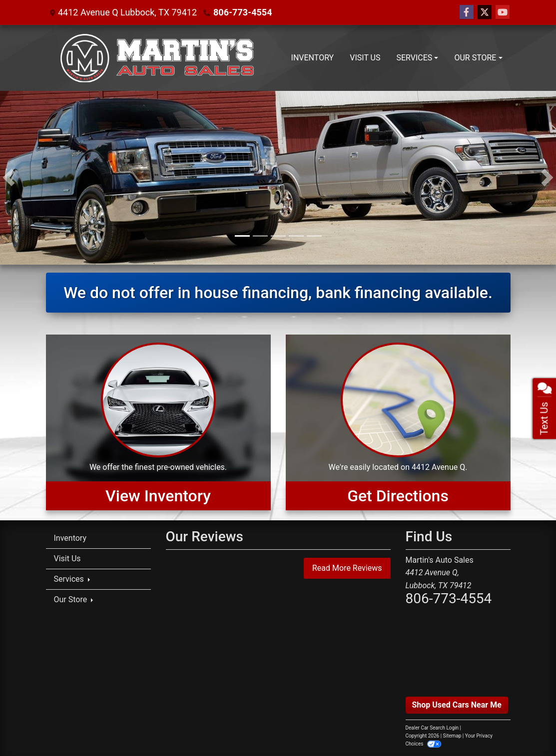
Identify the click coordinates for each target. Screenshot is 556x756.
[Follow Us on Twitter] (485, 12)
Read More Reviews (347, 568)
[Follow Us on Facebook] (467, 12)
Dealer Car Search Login (432, 728)
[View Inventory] (158, 422)
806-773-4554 (243, 12)
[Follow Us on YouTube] (503, 12)
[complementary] (526, 726)
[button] (9, 178)
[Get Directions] (398, 422)
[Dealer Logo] (157, 58)
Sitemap (452, 736)
